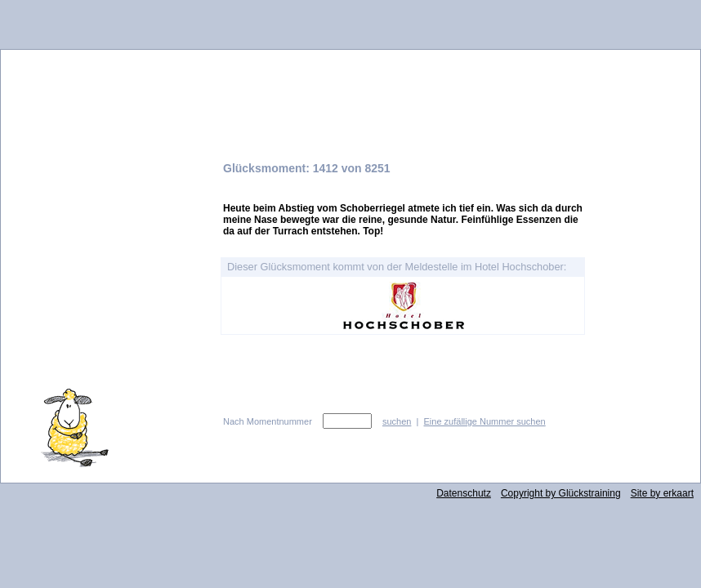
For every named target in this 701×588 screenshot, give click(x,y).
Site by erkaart (662, 493)
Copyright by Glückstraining (561, 493)
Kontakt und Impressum (107, 307)
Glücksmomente (107, 162)
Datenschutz (464, 493)
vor (652, 402)
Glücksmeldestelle (350, 85)
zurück (652, 432)
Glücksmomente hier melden (107, 198)
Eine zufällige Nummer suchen (485, 421)
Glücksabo (107, 246)
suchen (397, 421)
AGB (107, 332)
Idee (107, 282)
